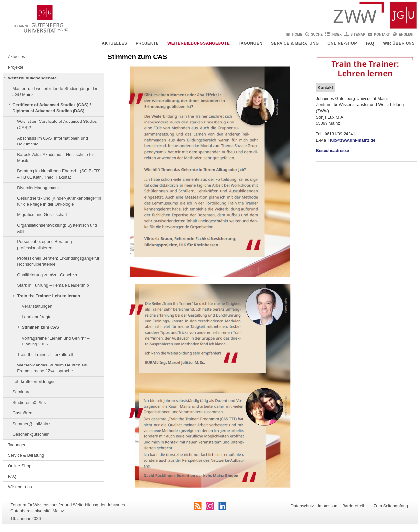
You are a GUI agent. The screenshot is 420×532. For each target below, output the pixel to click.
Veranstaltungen (37, 306)
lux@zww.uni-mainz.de (353, 140)
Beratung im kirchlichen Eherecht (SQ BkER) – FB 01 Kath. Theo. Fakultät (59, 174)
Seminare (21, 392)
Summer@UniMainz (31, 424)
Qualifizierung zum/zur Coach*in (47, 275)
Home (297, 35)
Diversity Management (38, 188)
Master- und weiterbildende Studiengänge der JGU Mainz (55, 91)
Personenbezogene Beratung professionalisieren (44, 244)
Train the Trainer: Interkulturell (45, 355)
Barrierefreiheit (356, 506)
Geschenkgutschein (31, 434)
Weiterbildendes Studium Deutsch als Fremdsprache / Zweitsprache (52, 368)
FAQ (370, 43)
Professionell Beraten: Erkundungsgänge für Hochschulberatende (58, 261)
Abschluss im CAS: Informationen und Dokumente (52, 141)
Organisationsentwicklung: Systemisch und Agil (57, 228)
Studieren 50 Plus (29, 402)
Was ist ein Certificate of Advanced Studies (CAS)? (57, 124)
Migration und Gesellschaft (42, 215)
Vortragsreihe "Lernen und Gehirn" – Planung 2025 (55, 341)
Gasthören (22, 413)
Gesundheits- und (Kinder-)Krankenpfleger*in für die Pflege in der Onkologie (59, 201)
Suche (317, 35)
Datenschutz (302, 506)
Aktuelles (114, 43)
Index (336, 35)
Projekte (147, 43)
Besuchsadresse (333, 151)
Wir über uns (399, 43)
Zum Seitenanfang (391, 506)
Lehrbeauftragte (36, 317)
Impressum (328, 506)
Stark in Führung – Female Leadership (53, 285)
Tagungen (251, 43)
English (406, 35)
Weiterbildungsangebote (199, 43)
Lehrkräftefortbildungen (34, 381)
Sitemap (358, 35)
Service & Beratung (295, 43)
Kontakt (382, 35)
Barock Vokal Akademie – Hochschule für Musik (55, 157)
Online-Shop (342, 43)
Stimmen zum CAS (40, 327)
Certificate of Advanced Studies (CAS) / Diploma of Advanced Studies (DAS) (52, 108)
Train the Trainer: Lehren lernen (49, 296)
